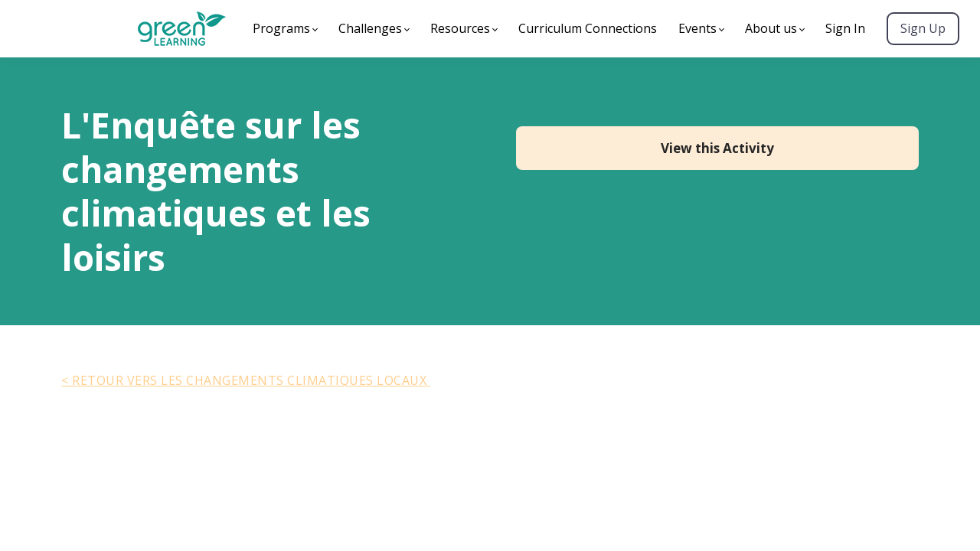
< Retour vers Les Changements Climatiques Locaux (246, 380)
